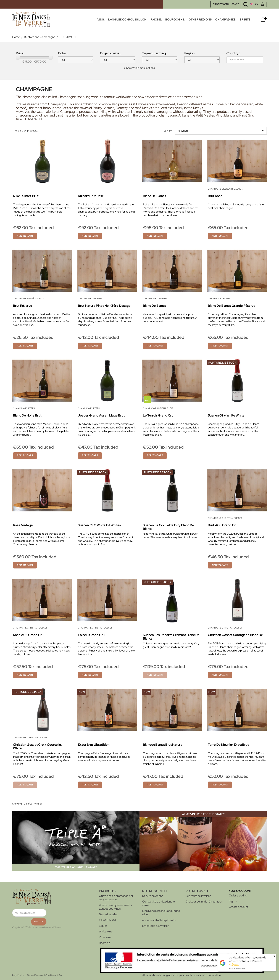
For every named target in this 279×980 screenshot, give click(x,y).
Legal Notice (18, 975)
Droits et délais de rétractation (204, 902)
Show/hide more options (140, 68)
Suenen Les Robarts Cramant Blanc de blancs (171, 637)
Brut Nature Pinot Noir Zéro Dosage (104, 306)
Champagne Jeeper (219, 299)
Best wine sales (108, 914)
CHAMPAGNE (108, 920)
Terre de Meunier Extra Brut (228, 745)
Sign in (233, 901)
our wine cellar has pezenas (159, 920)
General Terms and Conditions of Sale (45, 975)
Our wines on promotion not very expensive (116, 898)
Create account (239, 907)
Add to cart (25, 236)
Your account (240, 891)
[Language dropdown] (248, 4)
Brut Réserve (23, 306)
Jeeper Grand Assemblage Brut (101, 415)
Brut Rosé (215, 196)
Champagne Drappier (90, 299)
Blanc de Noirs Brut (27, 415)
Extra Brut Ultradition (94, 745)
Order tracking (238, 895)
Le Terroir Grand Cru (158, 415)
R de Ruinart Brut (26, 196)
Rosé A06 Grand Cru (28, 635)
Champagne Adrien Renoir (158, 408)
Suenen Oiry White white (226, 415)
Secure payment (152, 896)
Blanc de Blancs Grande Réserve (232, 306)
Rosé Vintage (23, 525)
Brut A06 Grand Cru (223, 525)
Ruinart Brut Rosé (91, 196)
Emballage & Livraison (156, 926)
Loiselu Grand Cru (91, 635)
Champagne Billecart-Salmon (225, 189)
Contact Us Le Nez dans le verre (158, 903)
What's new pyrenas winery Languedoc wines (115, 907)
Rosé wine (105, 937)
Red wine (105, 943)
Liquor (103, 926)
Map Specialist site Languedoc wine (161, 913)
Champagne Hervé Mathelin (29, 299)
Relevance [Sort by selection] (221, 131)
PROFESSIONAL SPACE (226, 4)
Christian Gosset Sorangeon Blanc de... (237, 635)
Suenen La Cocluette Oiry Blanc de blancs (168, 527)
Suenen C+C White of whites (99, 525)
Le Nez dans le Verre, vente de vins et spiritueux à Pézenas (248, 959)
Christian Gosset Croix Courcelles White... (38, 746)
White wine (106, 931)
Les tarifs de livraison (198, 896)
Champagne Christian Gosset (225, 518)
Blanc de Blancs (154, 196)
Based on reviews (237, 968)
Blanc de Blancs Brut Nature (163, 745)
